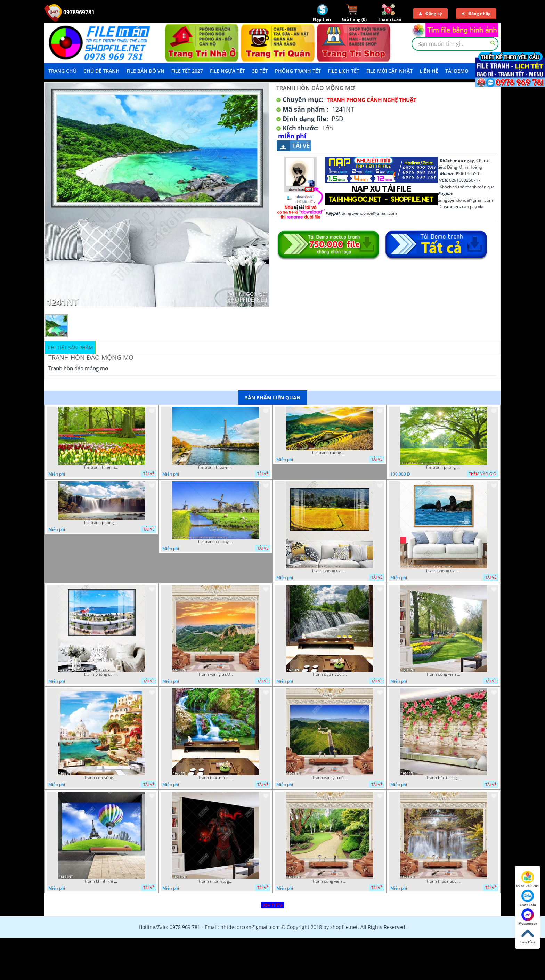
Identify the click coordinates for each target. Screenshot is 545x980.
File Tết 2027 (187, 71)
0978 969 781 (528, 880)
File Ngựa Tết (227, 71)
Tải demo (457, 71)
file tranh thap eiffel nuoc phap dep (215, 467)
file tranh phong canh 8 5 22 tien (101, 523)
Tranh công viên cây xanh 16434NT (330, 881)
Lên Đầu (528, 936)
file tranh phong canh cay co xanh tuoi (444, 467)
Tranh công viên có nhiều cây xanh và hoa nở (444, 674)
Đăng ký (430, 13)
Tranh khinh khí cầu (101, 881)
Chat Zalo (528, 898)
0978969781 (70, 12)
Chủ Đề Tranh (101, 71)
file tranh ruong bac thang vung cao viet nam (330, 453)
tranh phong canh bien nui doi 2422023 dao (444, 571)
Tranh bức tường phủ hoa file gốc (444, 778)
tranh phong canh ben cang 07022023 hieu (101, 674)
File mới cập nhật (389, 71)
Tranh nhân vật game (215, 881)
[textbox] (455, 44)
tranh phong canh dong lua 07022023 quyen (330, 571)
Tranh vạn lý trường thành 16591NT (330, 778)
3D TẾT (260, 71)
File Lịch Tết (344, 71)
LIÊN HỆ (429, 71)
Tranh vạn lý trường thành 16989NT (215, 674)
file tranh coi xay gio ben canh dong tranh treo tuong (215, 542)
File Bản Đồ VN (145, 71)
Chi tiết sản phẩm (70, 347)
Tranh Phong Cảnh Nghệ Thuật (372, 100)
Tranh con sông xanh (101, 778)
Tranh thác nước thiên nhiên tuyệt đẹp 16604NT (215, 778)
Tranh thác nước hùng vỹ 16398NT (444, 881)
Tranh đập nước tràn (330, 674)
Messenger (528, 917)
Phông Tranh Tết (298, 71)
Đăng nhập (476, 13)
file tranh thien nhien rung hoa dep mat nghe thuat (101, 467)
